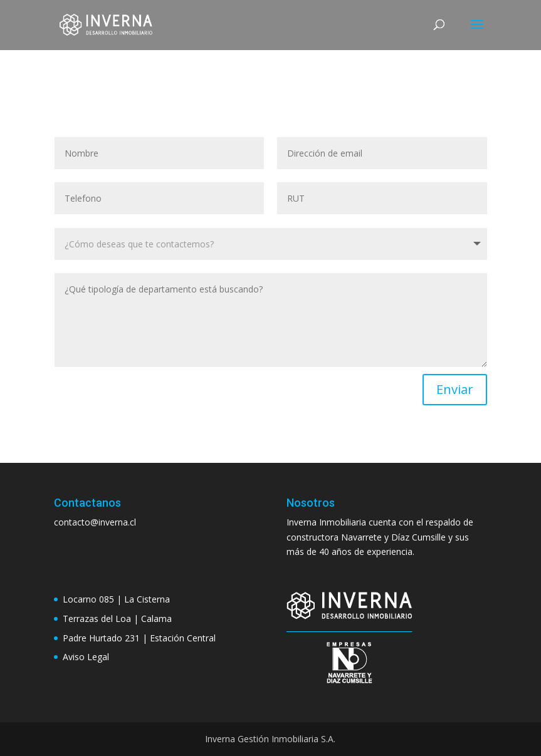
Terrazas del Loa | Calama (117, 619)
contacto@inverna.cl (95, 522)
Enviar (455, 389)
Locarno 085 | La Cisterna (116, 599)
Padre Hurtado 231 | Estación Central (139, 638)
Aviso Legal (86, 657)
